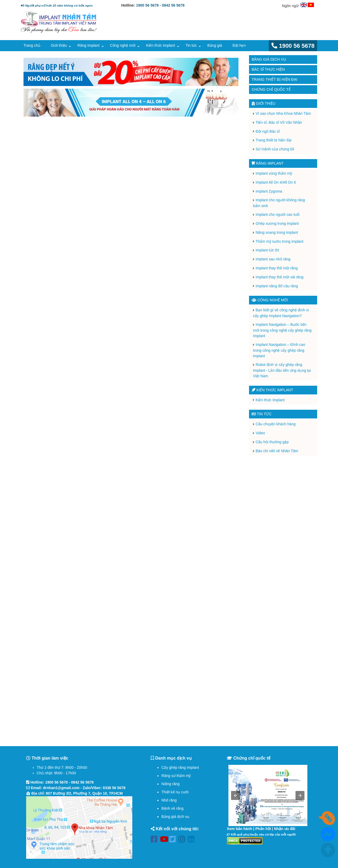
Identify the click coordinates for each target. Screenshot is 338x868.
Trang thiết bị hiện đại (274, 79)
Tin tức (191, 45)
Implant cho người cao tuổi (278, 214)
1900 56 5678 (147, 5)
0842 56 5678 (173, 5)
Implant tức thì (267, 250)
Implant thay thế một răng (277, 268)
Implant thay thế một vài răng (280, 277)
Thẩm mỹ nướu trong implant (280, 241)
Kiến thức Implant (161, 45)
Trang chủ (32, 45)
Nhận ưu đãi (285, 829)
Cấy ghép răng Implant (180, 767)
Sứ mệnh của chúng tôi (275, 149)
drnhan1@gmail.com (61, 788)
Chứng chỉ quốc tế (271, 89)
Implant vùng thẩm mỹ (274, 173)
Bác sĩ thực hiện (268, 69)
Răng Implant (88, 45)
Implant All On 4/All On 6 (276, 182)
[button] (236, 795)
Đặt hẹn (239, 45)
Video (260, 433)
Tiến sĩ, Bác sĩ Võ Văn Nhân (279, 122)
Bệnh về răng (172, 808)
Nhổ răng (169, 800)
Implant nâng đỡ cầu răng (277, 286)
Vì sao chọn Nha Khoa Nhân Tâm (283, 113)
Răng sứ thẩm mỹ (176, 776)
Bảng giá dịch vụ (269, 59)
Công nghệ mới (123, 45)
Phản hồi (263, 829)
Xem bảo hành (240, 829)
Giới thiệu (59, 45)
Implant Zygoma (269, 191)
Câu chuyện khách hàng (276, 424)
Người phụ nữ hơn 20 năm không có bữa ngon (57, 5)
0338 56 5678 (114, 788)
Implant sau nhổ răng (273, 259)
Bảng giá (215, 45)
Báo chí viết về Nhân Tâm (277, 451)
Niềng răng (170, 784)
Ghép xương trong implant (277, 223)
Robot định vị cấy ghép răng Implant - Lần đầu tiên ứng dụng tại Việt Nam (282, 370)
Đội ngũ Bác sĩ (268, 131)
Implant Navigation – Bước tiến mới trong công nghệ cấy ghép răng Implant (282, 330)
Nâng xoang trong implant (277, 232)
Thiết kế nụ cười (175, 792)
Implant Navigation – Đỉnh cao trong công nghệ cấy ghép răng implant (279, 350)
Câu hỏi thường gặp (272, 442)
